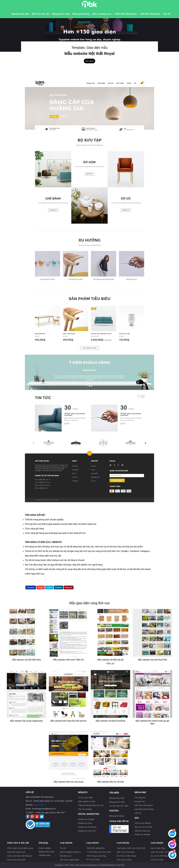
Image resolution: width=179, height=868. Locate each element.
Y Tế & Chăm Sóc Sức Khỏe (99, 852)
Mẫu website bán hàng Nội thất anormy (69, 721)
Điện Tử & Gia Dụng (126, 852)
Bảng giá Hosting (81, 14)
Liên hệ (166, 14)
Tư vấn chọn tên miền (119, 806)
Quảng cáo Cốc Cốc (87, 831)
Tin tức (63, 848)
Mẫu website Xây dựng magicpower (27, 721)
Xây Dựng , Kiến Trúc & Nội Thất (131, 848)
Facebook (31, 587)
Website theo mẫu (20, 14)
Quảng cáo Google (86, 819)
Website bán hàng (46, 852)
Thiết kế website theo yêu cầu (91, 805)
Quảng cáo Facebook (87, 827)
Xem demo (89, 61)
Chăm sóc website (143, 834)
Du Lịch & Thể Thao (159, 856)
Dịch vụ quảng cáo (102, 14)
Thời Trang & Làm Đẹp (96, 856)
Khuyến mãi (140, 801)
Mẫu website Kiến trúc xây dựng (69, 782)
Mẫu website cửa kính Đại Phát (152, 660)
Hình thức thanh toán (16, 852)
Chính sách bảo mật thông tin (20, 856)
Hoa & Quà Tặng (158, 848)
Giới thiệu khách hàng (144, 809)
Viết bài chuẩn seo (142, 831)
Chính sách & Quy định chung (20, 848)
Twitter (49, 587)
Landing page (44, 855)
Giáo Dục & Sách (124, 860)
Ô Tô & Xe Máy (93, 859)
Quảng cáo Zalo (85, 823)
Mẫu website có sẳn (87, 801)
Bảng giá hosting (116, 816)
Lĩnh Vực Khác (157, 860)
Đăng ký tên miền (117, 798)
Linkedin (58, 587)
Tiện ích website (85, 809)
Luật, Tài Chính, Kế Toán (161, 852)
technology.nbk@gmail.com (44, 809)
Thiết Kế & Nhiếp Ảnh (96, 848)
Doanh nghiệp (45, 848)
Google (41, 587)
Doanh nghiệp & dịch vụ (70, 852)
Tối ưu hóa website (143, 823)
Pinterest (69, 587)
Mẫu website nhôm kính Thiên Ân (69, 660)
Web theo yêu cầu (41, 14)
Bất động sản (66, 856)
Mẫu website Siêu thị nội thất (110, 782)
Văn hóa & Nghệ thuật (69, 860)
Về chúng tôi (140, 798)
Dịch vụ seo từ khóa (143, 827)
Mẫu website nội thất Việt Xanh (27, 660)
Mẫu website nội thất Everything (110, 721)
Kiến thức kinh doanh (144, 805)
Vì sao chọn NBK (85, 798)
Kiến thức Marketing (150, 14)
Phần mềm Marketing (126, 14)
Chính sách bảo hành (16, 860)
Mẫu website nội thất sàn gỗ (111, 660)
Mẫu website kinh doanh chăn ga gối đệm (152, 722)
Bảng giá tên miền (61, 14)
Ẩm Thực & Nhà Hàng (126, 856)
